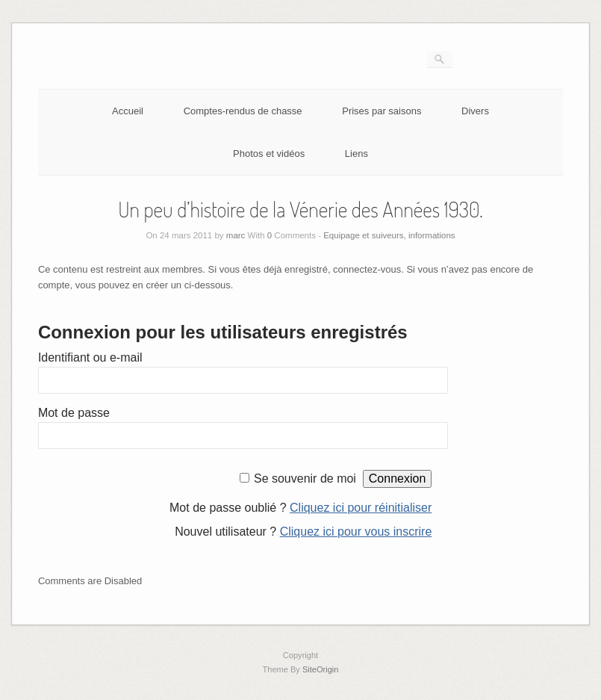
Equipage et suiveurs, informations (389, 235)
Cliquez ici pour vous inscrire (356, 532)
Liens (356, 154)
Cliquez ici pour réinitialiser (361, 508)
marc (236, 235)
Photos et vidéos (269, 154)
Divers (475, 111)
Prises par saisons (382, 111)
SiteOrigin (321, 669)
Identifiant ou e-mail (90, 357)
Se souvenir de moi (305, 478)
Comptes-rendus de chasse (243, 111)
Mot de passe (74, 413)
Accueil (128, 111)
